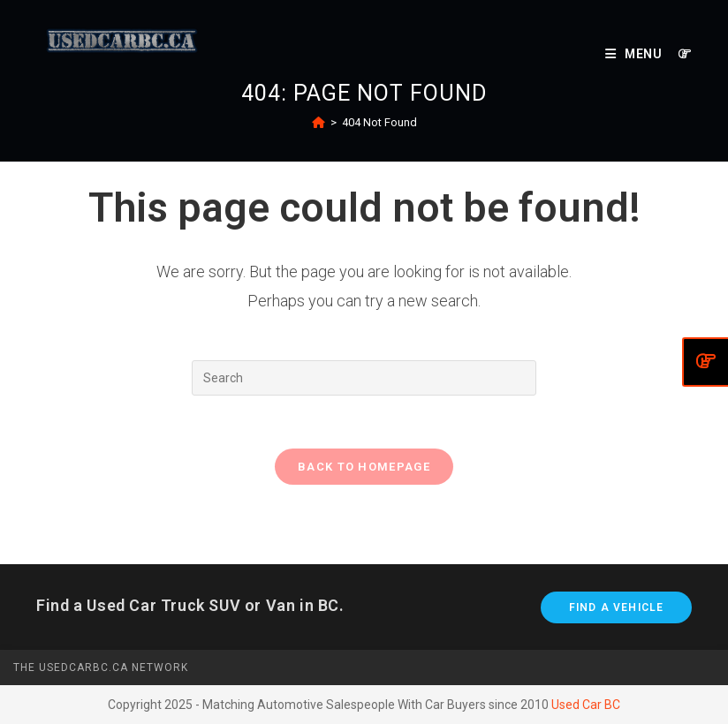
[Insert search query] (364, 378)
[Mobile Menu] (635, 54)
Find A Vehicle (617, 607)
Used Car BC (586, 705)
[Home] (318, 122)
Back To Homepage (364, 467)
